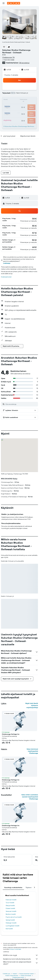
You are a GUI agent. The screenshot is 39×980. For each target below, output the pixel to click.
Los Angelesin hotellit (13, 926)
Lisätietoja (7, 263)
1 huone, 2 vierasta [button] (11, 75)
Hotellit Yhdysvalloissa (12, 976)
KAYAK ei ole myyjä (21, 955)
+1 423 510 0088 (8, 60)
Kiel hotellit (9, 929)
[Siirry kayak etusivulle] (14, 3)
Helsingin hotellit (11, 923)
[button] (4, 3)
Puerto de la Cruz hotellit (14, 917)
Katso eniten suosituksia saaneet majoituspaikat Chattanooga (30, 797)
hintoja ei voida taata (15, 949)
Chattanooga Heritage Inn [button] (11, 734)
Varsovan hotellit (11, 911)
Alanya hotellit (10, 905)
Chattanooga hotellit (18, 977)
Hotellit (15, 974)
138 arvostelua (24, 63)
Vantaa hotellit (10, 920)
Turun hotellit (10, 903)
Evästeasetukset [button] (6, 277)
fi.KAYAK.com (6, 974)
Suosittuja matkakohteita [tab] (13, 888)
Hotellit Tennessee (26, 976)
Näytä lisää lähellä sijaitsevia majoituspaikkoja (32, 705)
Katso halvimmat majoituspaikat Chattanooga (32, 751)
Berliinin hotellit (11, 914)
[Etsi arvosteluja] (21, 404)
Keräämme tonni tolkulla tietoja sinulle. (21, 959)
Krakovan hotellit (11, 900)
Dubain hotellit (10, 908)
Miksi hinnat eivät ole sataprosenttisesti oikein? (21, 963)
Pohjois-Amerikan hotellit (27, 974)
